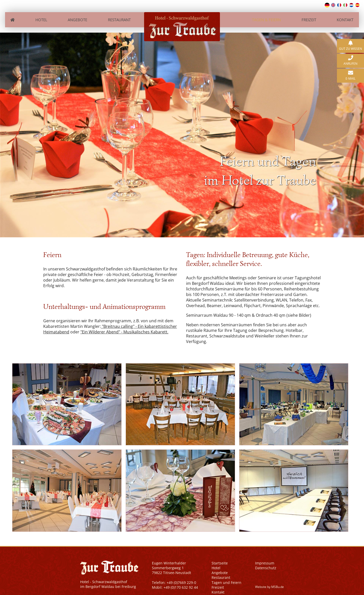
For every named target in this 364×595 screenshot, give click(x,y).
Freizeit (311, 17)
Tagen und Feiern (226, 577)
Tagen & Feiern (268, 17)
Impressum (265, 558)
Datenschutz (266, 563)
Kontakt (348, 17)
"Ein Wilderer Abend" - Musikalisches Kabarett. (124, 327)
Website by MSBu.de (269, 581)
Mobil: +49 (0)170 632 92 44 (175, 582)
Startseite (220, 558)
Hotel (40, 17)
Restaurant (119, 17)
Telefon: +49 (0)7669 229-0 (174, 577)
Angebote (76, 17)
